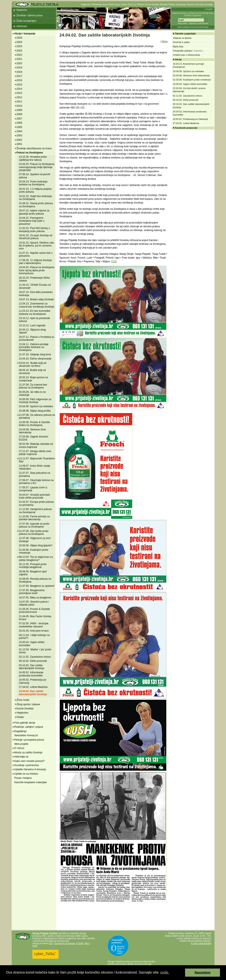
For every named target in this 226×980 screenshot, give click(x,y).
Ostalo (20, 717)
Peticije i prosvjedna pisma (29, 740)
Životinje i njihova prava (30, 15)
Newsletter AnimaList (26, 735)
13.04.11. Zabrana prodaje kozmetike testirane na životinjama (34, 347)
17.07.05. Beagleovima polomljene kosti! (32, 592)
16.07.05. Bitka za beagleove (35, 598)
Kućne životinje (152, 4)
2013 (20, 93)
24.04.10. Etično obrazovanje (35, 359)
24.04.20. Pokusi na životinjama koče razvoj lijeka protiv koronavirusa (37, 270)
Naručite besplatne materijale (31, 782)
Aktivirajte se (22, 757)
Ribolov (141, 4)
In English (209, 9)
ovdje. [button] (165, 972)
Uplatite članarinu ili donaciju (30, 769)
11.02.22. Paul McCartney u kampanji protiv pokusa (35, 230)
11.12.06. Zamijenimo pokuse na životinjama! (35, 511)
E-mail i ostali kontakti (201, 943)
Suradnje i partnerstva (27, 765)
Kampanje (181, 4)
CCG (114, 261)
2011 (20, 102)
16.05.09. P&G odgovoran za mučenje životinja (35, 401)
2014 (20, 89)
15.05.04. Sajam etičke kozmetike (190, 84)
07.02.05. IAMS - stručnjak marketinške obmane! (34, 625)
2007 (20, 119)
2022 (20, 55)
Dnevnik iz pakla (181, 42)
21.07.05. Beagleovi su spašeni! (37, 586)
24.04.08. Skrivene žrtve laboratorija (32, 431)
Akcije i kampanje (25, 34)
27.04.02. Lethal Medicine (33, 687)
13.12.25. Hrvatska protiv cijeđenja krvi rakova (33, 158)
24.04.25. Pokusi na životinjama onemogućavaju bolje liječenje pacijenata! (37, 167)
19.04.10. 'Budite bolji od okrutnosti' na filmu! (33, 364)
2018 (20, 72)
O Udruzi (19, 748)
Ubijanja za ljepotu (182, 38)
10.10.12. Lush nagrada (32, 325)
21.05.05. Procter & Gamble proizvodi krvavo (35, 611)
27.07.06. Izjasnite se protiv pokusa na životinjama (34, 525)
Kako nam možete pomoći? (30, 761)
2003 (20, 136)
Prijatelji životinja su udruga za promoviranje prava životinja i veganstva (193, 14)
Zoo (130, 4)
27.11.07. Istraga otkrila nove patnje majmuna (35, 453)
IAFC (87, 943)
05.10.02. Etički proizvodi (33, 661)
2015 (20, 85)
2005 (20, 127)
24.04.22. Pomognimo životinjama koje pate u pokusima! (32, 221)
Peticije (172, 4)
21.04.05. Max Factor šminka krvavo (35, 618)
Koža (111, 4)
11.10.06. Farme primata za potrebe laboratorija (34, 518)
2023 (20, 51)
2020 (20, 63)
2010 (20, 106)
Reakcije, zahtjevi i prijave (29, 727)
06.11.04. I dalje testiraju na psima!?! (34, 637)
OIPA (35, 946)
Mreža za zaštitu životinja (28, 753)
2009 (20, 110)
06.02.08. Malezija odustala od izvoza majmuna (36, 445)
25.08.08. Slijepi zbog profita (35, 411)
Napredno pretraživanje (199, 23)
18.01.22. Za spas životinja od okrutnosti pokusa (36, 237)
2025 (20, 42)
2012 (20, 97)
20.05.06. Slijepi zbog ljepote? (36, 545)
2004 (20, 131)
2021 (20, 59)
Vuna (117, 4)
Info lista (200, 4)
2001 (20, 144)
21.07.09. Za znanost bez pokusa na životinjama (33, 386)
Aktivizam (22, 26)
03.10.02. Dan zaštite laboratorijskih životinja (32, 667)
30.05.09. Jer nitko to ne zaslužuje (32, 393)
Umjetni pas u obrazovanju (187, 55)
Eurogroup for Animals (65, 943)
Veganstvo (86, 4)
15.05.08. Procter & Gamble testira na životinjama (35, 424)
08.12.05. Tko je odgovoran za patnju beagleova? (36, 558)
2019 (20, 68)
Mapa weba (182, 23)
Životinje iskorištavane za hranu (34, 148)
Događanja (20, 731)
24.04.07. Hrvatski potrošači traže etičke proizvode (35, 496)
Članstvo (191, 4)
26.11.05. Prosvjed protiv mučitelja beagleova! (33, 566)
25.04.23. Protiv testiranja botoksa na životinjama (33, 183)
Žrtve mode (23, 700)
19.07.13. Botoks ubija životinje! (37, 299)
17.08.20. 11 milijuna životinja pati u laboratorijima (35, 262)
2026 (20, 38)
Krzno (105, 4)
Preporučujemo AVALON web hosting (193, 27)
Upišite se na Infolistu (26, 774)
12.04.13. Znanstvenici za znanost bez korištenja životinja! (37, 305)
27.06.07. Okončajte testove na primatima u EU (36, 482)
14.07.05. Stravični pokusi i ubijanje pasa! (34, 603)
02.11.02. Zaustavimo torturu (35, 657)
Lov (134, 4)
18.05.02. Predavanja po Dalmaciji (190, 119)
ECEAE (80, 943)
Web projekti (21, 744)
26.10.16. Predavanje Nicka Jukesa (34, 279)
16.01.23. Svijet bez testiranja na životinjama (35, 198)
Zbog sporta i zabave (28, 704)
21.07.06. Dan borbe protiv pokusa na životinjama (34, 533)
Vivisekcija (97, 4)
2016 (20, 80)
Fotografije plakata (182, 51)
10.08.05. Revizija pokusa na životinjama (35, 580)
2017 (20, 76)
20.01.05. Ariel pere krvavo (34, 631)
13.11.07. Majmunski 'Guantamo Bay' (37, 460)
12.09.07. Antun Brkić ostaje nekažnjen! (35, 467)
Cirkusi (124, 4)
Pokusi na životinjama (30, 153)
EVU (51, 943)
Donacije (209, 4)
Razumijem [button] (203, 972)
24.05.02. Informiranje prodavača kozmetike (31, 674)
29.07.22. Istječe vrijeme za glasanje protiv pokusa (34, 212)
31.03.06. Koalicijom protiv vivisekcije (34, 551)
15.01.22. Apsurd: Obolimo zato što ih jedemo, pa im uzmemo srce (37, 246)
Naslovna (22, 10)
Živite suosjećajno (26, 21)
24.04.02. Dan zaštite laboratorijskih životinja (33, 693)
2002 (20, 140)
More (165, 41)
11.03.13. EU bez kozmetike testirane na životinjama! (35, 312)
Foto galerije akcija (25, 723)
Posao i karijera (23, 778)
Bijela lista (178, 46)
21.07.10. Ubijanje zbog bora (35, 354)
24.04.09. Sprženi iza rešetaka (36, 406)
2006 (20, 123)
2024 (20, 46)
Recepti (164, 4)
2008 (20, 114)
